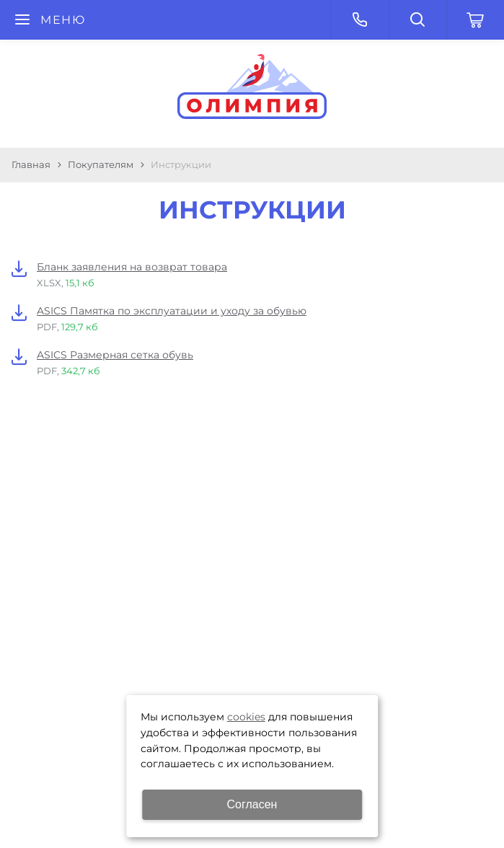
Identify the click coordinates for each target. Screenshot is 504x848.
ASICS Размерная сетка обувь (115, 355)
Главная (31, 164)
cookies (246, 717)
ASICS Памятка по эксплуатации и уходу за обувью (172, 311)
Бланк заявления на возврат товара (132, 267)
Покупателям (101, 164)
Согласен (252, 804)
